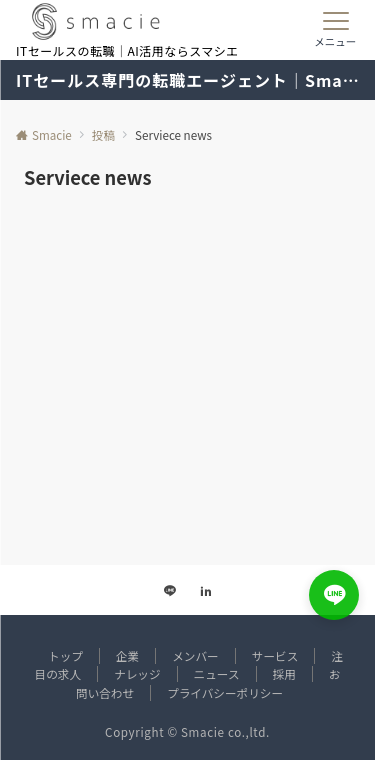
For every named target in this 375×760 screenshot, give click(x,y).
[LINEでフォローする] (170, 591)
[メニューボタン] (335, 30)
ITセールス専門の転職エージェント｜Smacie (187, 80)
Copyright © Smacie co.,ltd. (187, 732)
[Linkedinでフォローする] (206, 591)
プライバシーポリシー (225, 693)
